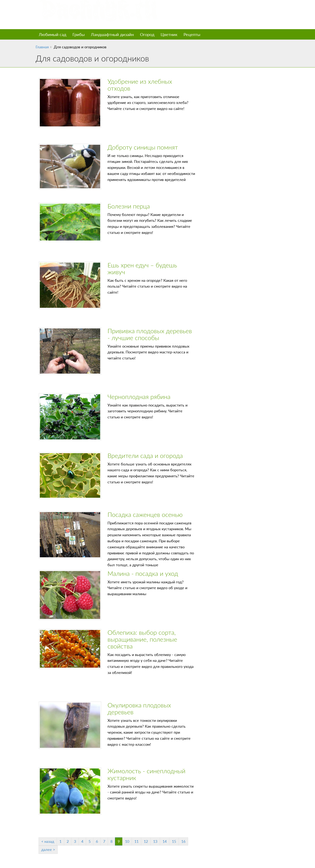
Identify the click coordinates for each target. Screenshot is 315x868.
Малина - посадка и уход (143, 573)
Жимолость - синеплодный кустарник (146, 774)
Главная (42, 47)
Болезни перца (129, 206)
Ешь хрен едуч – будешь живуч (142, 268)
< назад (48, 841)
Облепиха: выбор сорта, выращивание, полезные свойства (142, 639)
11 (136, 841)
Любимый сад (52, 34)
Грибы (79, 34)
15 (174, 841)
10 (127, 841)
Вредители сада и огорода (145, 455)
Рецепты (192, 34)
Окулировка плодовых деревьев (139, 708)
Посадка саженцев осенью (145, 514)
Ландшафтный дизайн (112, 34)
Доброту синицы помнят (143, 147)
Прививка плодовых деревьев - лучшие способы (150, 334)
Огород (147, 34)
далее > (48, 849)
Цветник (169, 34)
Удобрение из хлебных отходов (140, 85)
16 (183, 841)
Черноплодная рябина (139, 397)
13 (155, 841)
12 (146, 841)
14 (165, 841)
